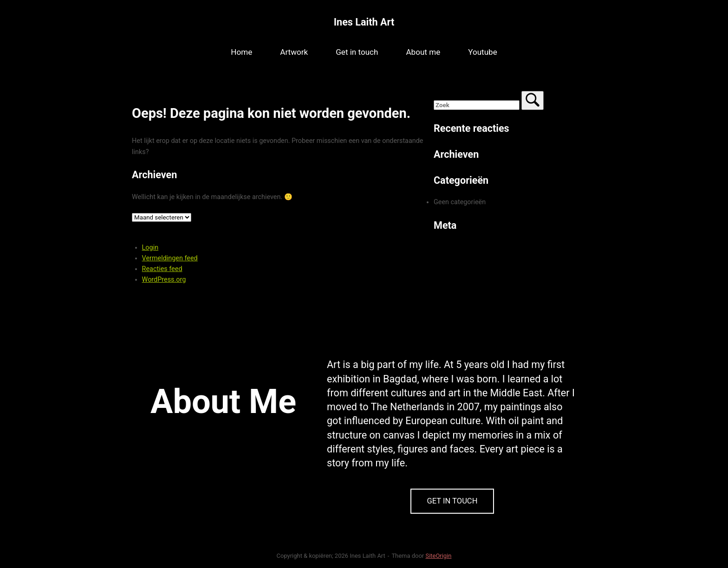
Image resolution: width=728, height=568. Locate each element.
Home (241, 52)
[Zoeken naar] (477, 105)
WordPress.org (164, 280)
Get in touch (357, 52)
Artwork (294, 52)
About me (423, 52)
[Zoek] (533, 100)
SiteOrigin (438, 556)
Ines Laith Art (364, 22)
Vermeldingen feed (170, 258)
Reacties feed (162, 269)
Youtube (483, 52)
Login (150, 248)
